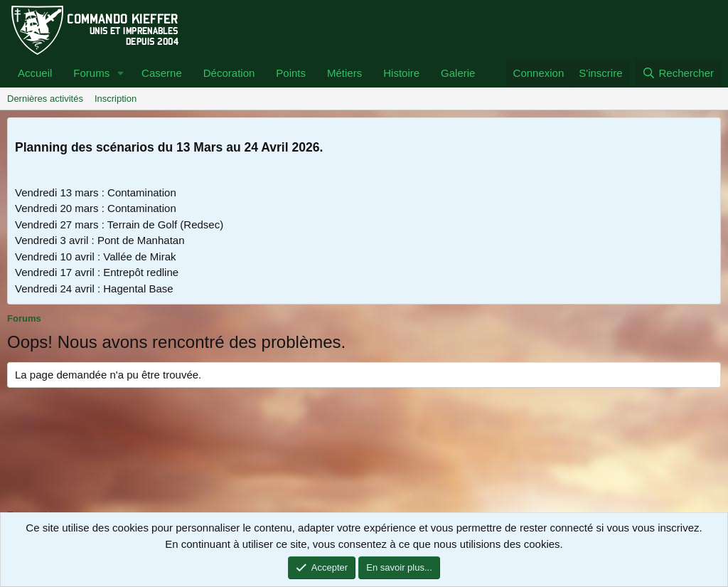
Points (291, 73)
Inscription (116, 99)
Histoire (401, 73)
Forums (91, 73)
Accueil (35, 73)
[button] (121, 74)
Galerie (458, 73)
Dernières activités (45, 99)
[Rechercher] (678, 74)
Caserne (162, 73)
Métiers (344, 73)
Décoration (229, 73)
